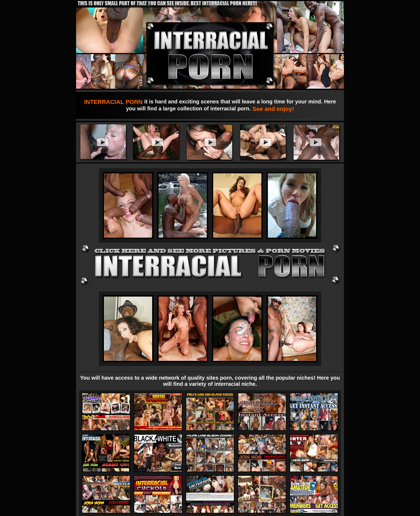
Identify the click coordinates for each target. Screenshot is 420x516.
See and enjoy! (272, 109)
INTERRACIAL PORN (114, 102)
